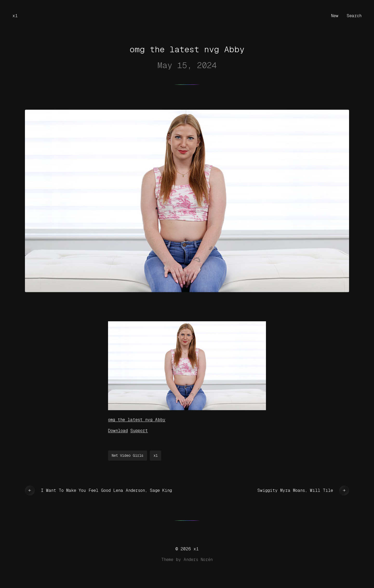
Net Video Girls (128, 455)
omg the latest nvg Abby (137, 420)
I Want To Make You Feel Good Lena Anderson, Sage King (106, 490)
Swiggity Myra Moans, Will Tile (295, 490)
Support (139, 431)
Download (118, 431)
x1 (15, 16)
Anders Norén (198, 560)
